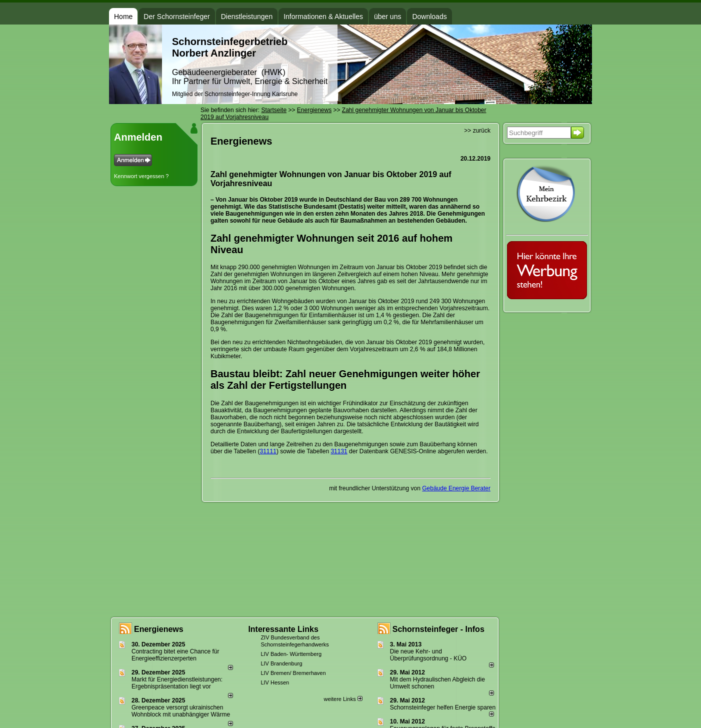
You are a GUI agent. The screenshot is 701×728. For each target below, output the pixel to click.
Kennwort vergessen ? (141, 176)
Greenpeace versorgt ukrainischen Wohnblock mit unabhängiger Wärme (181, 711)
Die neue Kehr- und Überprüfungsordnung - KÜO (428, 655)
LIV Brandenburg (281, 663)
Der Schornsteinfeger (176, 17)
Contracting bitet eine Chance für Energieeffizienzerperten (175, 655)
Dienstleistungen (247, 17)
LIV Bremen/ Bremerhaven (293, 673)
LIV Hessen (275, 682)
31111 (268, 451)
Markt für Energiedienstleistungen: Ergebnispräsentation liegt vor (177, 683)
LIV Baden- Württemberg (291, 654)
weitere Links (343, 699)
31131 (339, 451)
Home (123, 17)
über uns (387, 17)
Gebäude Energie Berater (456, 488)
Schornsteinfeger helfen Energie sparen (443, 707)
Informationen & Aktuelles (323, 17)
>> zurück (477, 131)
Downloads (429, 17)
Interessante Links (283, 629)
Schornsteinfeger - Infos (438, 629)
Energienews (159, 629)
